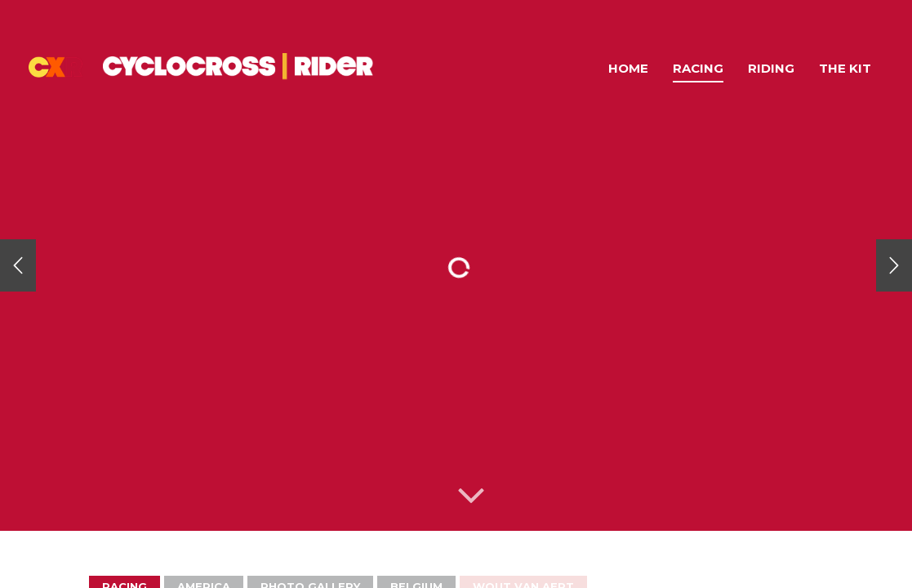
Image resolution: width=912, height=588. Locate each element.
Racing (698, 68)
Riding (771, 68)
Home (628, 68)
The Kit (845, 68)
